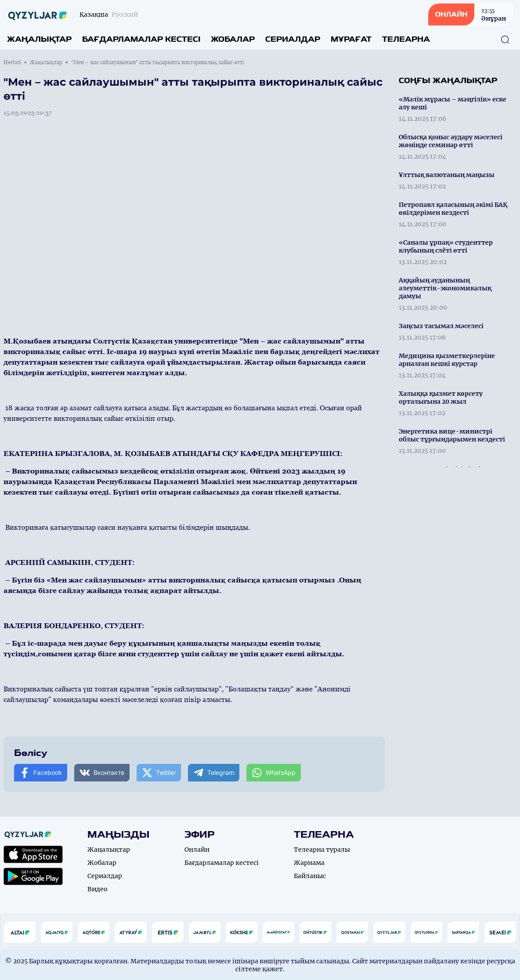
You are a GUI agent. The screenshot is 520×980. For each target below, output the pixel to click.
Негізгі (12, 62)
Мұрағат (351, 39)
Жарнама (309, 863)
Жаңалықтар (39, 39)
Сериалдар (293, 39)
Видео (97, 889)
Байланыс (310, 876)
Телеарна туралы (322, 850)
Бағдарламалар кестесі (141, 39)
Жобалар (233, 39)
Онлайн (197, 850)
